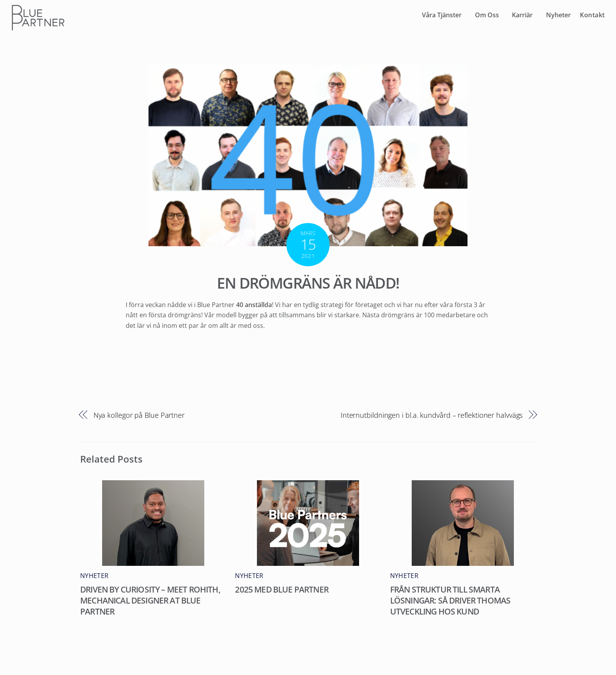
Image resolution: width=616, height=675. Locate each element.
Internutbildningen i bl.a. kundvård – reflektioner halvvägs (432, 415)
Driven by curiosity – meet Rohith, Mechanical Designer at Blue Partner (150, 600)
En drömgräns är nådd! (308, 283)
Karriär (522, 15)
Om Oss (487, 15)
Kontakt (592, 15)
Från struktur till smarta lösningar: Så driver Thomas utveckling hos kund (450, 600)
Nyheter (558, 15)
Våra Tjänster (442, 15)
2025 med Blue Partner (282, 589)
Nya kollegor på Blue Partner (139, 415)
